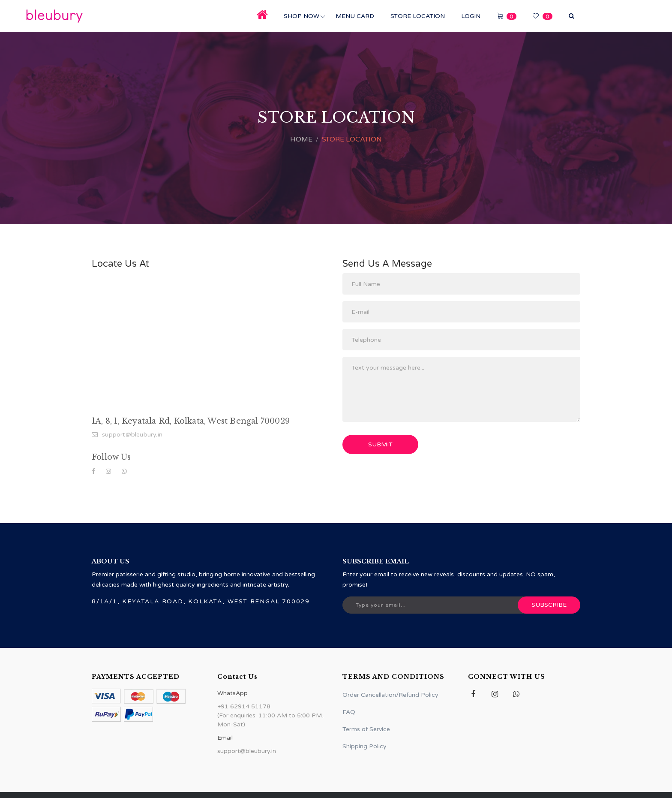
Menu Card (355, 16)
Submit (380, 444)
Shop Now (301, 16)
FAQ (349, 712)
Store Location (418, 16)
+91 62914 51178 (244, 706)
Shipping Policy (364, 746)
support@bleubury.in (127, 435)
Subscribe (549, 605)
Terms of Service (366, 729)
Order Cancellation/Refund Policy (390, 695)
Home (301, 139)
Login (471, 16)
